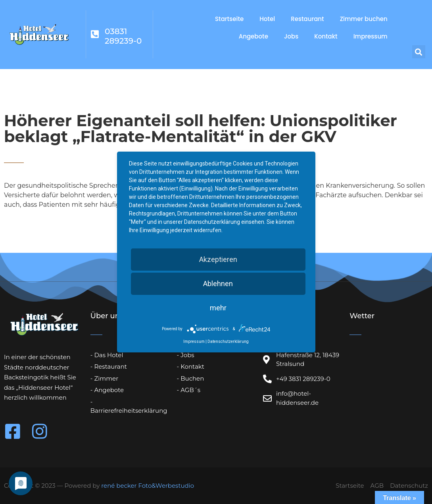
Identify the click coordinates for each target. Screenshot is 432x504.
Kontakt (326, 36)
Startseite (229, 19)
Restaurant (307, 19)
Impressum (371, 36)
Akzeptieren (218, 259)
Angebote (253, 36)
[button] (419, 52)
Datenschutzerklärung (228, 341)
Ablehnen (218, 284)
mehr (218, 308)
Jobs (291, 36)
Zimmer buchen (364, 19)
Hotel (267, 19)
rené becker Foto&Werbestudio (148, 486)
